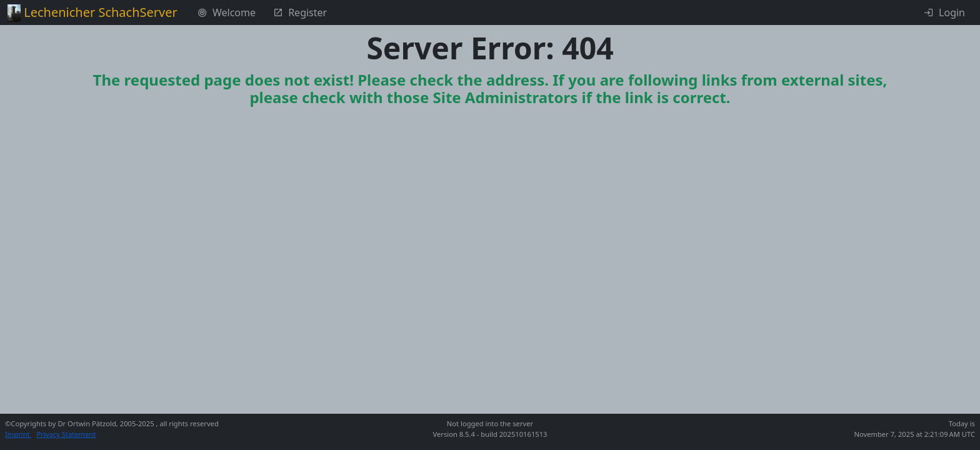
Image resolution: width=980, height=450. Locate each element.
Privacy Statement (67, 434)
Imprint (18, 434)
